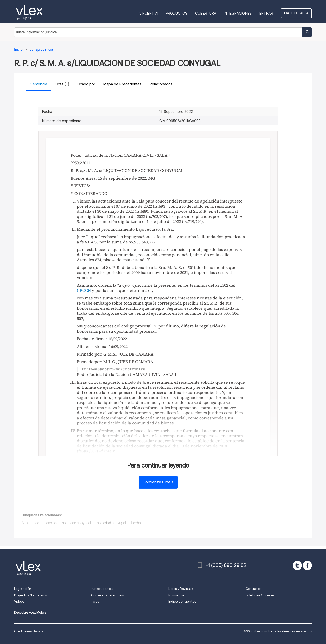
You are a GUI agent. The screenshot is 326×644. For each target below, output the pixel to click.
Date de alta (296, 13)
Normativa (176, 595)
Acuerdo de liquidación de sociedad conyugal (56, 523)
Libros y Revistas (181, 589)
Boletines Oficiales (260, 595)
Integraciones (238, 13)
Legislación (23, 589)
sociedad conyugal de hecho (119, 523)
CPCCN (84, 290)
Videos (19, 602)
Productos (177, 13)
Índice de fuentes (182, 602)
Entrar (266, 13)
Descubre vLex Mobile (30, 613)
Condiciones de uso (28, 631)
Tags (95, 602)
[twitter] (297, 565)
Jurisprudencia (102, 589)
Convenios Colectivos (107, 595)
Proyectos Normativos (30, 595)
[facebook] (307, 565)
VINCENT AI (149, 13)
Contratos (253, 589)
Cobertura (206, 13)
